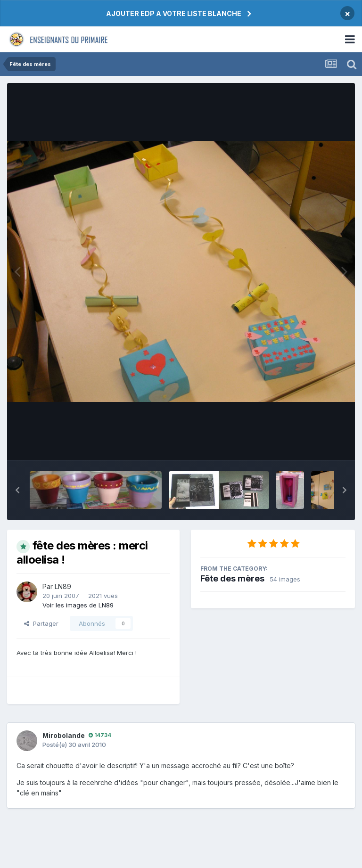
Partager (41, 623)
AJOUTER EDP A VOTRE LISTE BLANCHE (174, 13)
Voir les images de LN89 (78, 605)
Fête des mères (232, 578)
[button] (17, 490)
